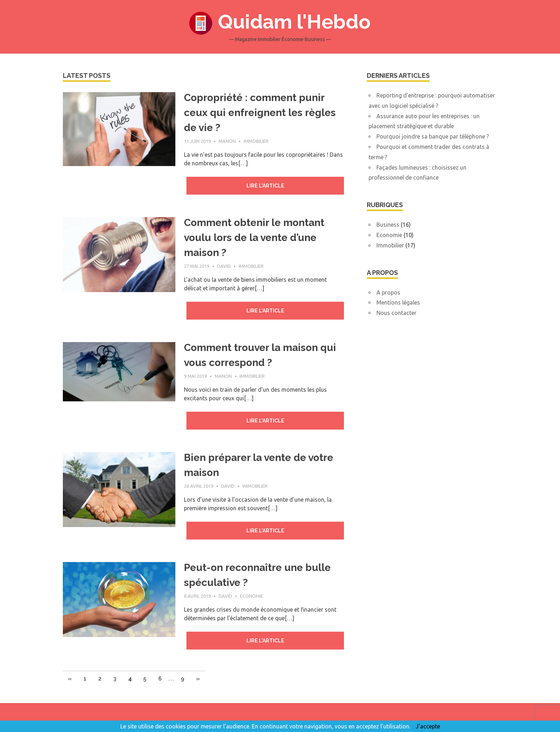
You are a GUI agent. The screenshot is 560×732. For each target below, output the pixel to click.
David (224, 266)
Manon (227, 141)
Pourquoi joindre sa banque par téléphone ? (433, 136)
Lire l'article (265, 186)
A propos (388, 292)
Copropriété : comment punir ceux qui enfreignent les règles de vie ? (260, 113)
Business (388, 225)
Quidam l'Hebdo (294, 22)
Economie (252, 596)
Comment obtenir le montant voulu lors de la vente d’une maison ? (254, 238)
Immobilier (256, 141)
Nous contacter (396, 313)
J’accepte (428, 726)
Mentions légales (398, 302)
